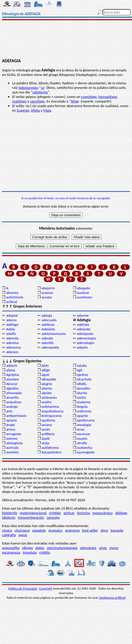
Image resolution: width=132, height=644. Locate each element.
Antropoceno (52, 416)
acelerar (83, 293)
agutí (45, 375)
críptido (55, 513)
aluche (82, 393)
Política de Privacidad (23, 588)
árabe (10, 425)
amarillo (12, 397)
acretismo (84, 297)
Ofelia (35, 110)
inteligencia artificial (112, 598)
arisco (11, 429)
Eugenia (23, 110)
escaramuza (11, 552)
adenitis (48, 343)
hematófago (108, 97)
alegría (47, 384)
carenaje (53, 517)
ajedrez (82, 375)
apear (23, 535)
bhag (75, 101)
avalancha (85, 448)
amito (81, 397)
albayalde (49, 379)
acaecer (47, 293)
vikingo (27, 548)
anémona (72, 530)
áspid (46, 438)
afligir (46, 370)
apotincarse (86, 420)
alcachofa (84, 379)
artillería (48, 434)
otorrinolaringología (62, 548)
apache (82, 416)
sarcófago (37, 101)
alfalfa (82, 384)
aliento (47, 388)
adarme (83, 315)
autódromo (50, 448)
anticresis (84, 411)
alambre (12, 379)
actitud (12, 302)
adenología (85, 343)
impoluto (30, 552)
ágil (80, 370)
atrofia (82, 443)
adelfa (11, 334)
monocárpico (103, 513)
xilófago (121, 513)
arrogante (14, 434)
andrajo (12, 407)
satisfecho (40, 92)
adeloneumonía (54, 334)
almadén (84, 388)
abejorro (48, 288)
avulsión (12, 452)
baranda (117, 530)
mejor (114, 548)
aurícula (12, 448)
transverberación (31, 517)
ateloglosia (14, 443)
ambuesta (49, 397)
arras (81, 429)
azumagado (86, 452)
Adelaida (48, 329)
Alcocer (12, 384)
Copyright (46, 588)
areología (84, 425)
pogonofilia (11, 548)
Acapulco (56, 530)
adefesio (48, 325)
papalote (39, 530)
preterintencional (33, 513)
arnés (46, 429)
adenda (47, 338)
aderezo (12, 352)
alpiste (47, 393)
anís (9, 411)
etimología (88, 548)
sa (43, 88)
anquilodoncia (52, 411)
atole (45, 443)
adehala (83, 325)
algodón (12, 388)
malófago (19, 101)
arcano (47, 425)
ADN (45, 366)
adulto (82, 366)
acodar (47, 297)
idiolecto (9, 517)
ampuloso (14, 402)
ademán (12, 338)
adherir (12, 366)
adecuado (49, 320)
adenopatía (50, 347)
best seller (90, 530)
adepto (82, 347)
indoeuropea (28, 88)
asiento (12, 438)
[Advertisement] (66, 40)
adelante (84, 329)
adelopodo (85, 334)
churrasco (22, 530)
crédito (45, 552)
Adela (10, 329)
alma (104, 530)
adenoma (13, 347)
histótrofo (10, 513)
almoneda (14, 393)
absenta (12, 293)
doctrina (84, 513)
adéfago (12, 325)
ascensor (84, 434)
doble (40, 548)
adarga (47, 315)
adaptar (12, 315)
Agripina (13, 375)
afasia (10, 370)
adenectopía (86, 338)
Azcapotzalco (51, 452)
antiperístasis (16, 416)
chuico (7, 530)
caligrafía (9, 535)
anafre (46, 402)
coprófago (89, 97)
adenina (12, 343)
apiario (11, 420)
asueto (82, 438)
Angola (82, 407)
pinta (103, 548)
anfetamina (50, 407)
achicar (69, 513)
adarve (11, 320)
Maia (47, 110)
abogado (84, 288)
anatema (84, 402)
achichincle (15, 297)
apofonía (48, 420)
